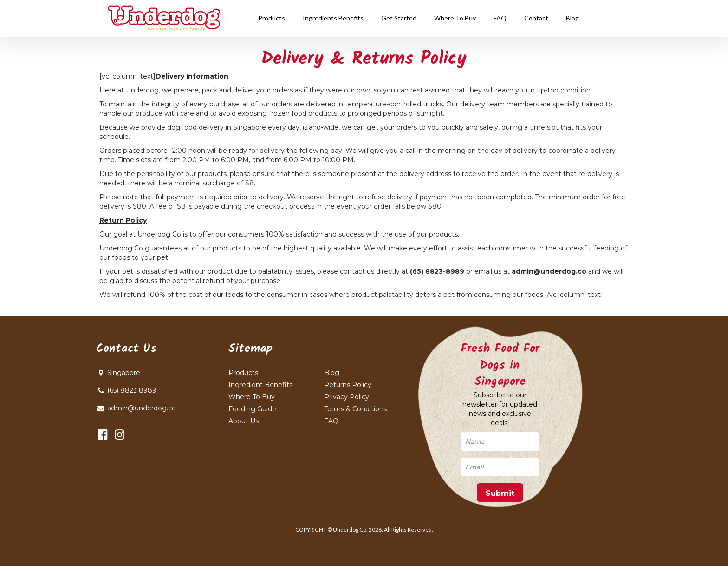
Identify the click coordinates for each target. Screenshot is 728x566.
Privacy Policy (347, 397)
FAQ (331, 421)
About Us (244, 421)
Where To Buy (252, 397)
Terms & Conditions (355, 409)
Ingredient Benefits (260, 385)
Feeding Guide (252, 409)
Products (243, 373)
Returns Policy (348, 385)
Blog (332, 373)
